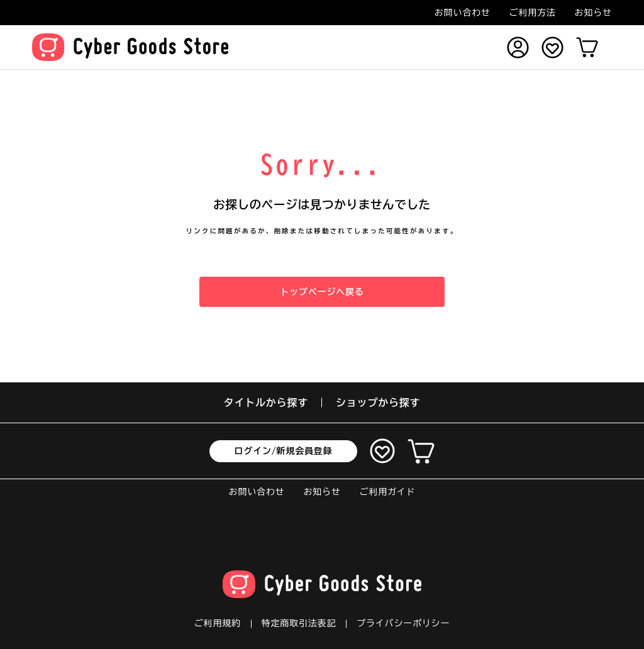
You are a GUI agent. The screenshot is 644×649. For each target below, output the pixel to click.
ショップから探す (378, 402)
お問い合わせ (463, 13)
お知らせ (593, 13)
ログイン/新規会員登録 (284, 451)
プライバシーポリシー (403, 623)
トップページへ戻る (322, 292)
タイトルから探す (266, 402)
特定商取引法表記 (299, 623)
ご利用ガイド (388, 492)
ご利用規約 (218, 623)
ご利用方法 (533, 13)
